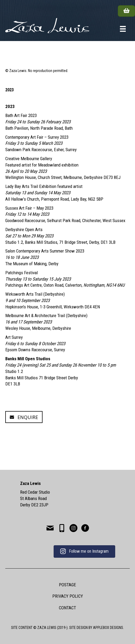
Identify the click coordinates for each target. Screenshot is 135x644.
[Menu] (123, 29)
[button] (24, 417)
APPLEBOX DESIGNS (108, 628)
